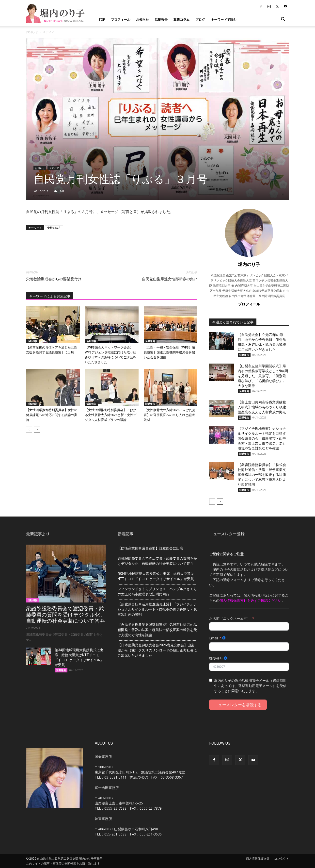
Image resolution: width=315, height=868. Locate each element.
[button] (283, 20)
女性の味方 (54, 228)
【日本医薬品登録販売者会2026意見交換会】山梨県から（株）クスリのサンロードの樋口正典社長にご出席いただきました (157, 650)
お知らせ (142, 19)
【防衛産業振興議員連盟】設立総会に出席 (150, 548)
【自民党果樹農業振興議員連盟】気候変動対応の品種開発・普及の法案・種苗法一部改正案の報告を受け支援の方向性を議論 (157, 630)
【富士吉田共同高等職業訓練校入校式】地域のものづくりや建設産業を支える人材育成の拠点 (262, 407)
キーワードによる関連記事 (50, 296)
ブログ (200, 19)
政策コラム (181, 19)
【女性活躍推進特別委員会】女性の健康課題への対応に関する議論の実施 (52, 415)
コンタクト (282, 859)
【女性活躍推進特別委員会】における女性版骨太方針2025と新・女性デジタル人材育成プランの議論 (111, 415)
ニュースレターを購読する (238, 705)
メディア (54, 168)
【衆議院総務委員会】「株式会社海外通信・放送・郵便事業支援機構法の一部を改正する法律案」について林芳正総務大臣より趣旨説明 (262, 475)
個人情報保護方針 (258, 859)
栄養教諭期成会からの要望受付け (54, 279)
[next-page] (37, 430)
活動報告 (161, 19)
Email (213, 638)
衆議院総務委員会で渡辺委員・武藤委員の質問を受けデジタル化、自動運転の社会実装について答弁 (66, 615)
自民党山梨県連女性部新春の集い (170, 279)
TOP (102, 19)
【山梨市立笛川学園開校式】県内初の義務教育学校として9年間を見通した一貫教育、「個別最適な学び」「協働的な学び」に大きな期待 (263, 376)
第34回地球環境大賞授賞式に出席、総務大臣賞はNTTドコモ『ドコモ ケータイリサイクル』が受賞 (156, 576)
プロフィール (121, 19)
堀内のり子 (249, 264)
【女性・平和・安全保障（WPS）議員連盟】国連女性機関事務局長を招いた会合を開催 (169, 352)
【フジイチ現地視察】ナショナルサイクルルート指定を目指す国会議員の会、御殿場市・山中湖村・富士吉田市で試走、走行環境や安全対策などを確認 (262, 438)
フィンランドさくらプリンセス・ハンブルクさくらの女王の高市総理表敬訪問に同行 (157, 592)
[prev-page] (29, 430)
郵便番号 (216, 658)
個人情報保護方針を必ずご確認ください (251, 600)
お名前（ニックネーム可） (230, 618)
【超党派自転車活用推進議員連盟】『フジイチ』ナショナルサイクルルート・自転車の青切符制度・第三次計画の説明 (157, 609)
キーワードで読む (224, 19)
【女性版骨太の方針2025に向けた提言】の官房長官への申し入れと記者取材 (170, 415)
